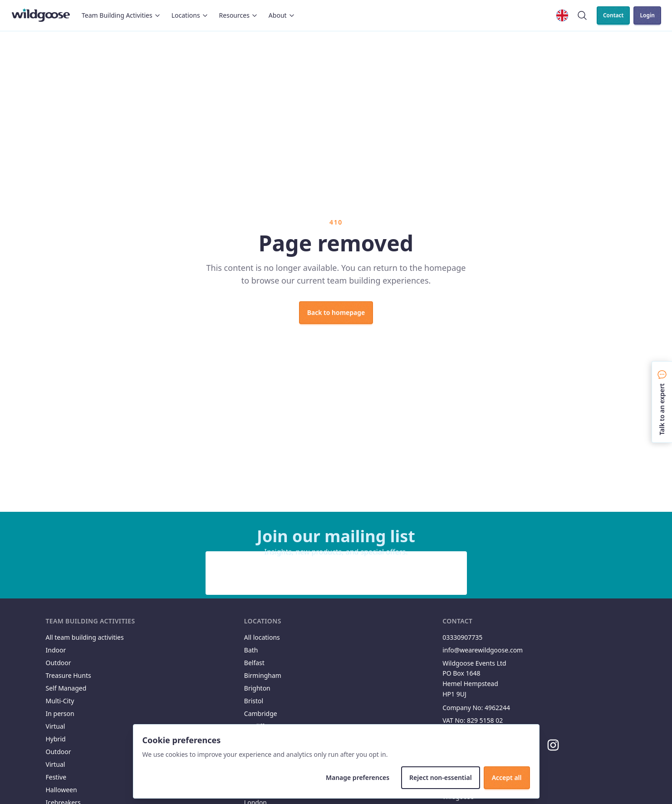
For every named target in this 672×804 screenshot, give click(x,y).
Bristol (254, 701)
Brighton (257, 688)
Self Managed (66, 688)
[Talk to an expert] (662, 402)
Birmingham (263, 675)
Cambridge (261, 713)
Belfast (254, 663)
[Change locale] (562, 15)
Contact (613, 15)
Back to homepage (336, 312)
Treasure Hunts (69, 675)
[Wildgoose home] (41, 15)
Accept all (507, 777)
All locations (262, 637)
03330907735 (462, 637)
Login (647, 15)
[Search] (582, 15)
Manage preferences (358, 777)
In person (60, 713)
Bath (251, 650)
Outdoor (59, 663)
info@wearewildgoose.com (483, 650)
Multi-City (60, 701)
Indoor (56, 650)
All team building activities (85, 637)
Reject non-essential (441, 777)
